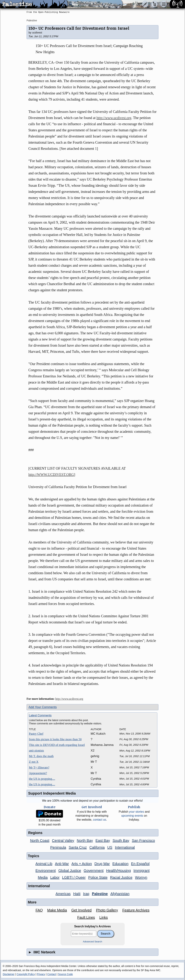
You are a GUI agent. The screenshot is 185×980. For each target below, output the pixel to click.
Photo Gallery (107, 910)
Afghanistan (120, 894)
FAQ (39, 910)
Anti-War (62, 864)
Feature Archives (136, 910)
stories (136, 812)
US (110, 847)
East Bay (103, 841)
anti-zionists (36, 751)
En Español (140, 864)
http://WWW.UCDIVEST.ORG (51, 475)
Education (120, 864)
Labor (55, 877)
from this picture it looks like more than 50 (55, 739)
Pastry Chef (36, 734)
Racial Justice (121, 877)
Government (94, 871)
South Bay (121, 841)
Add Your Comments (43, 707)
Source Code (65, 974)
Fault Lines (86, 917)
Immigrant (142, 871)
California (97, 847)
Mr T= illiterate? (39, 768)
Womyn (141, 877)
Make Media (57, 910)
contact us (100, 820)
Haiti (77, 894)
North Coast (40, 841)
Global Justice (70, 871)
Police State (98, 877)
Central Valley (63, 841)
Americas (63, 894)
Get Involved (81, 910)
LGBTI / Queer (74, 877)
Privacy (41, 974)
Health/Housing (119, 871)
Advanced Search (93, 942)
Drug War (102, 864)
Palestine (32, 20)
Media (43, 877)
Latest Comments (40, 715)
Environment (46, 871)
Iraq (86, 894)
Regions (35, 833)
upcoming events (132, 816)
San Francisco (143, 841)
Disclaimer (9, 974)
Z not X (34, 762)
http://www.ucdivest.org (114, 118)
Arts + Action (82, 864)
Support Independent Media (52, 793)
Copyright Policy (26, 974)
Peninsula (58, 847)
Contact (52, 974)
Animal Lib (44, 864)
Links (104, 917)
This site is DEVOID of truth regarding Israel (57, 745)
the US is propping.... (42, 779)
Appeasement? (38, 773)
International (125, 847)
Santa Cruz (78, 847)
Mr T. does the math (41, 756)
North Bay (85, 841)
